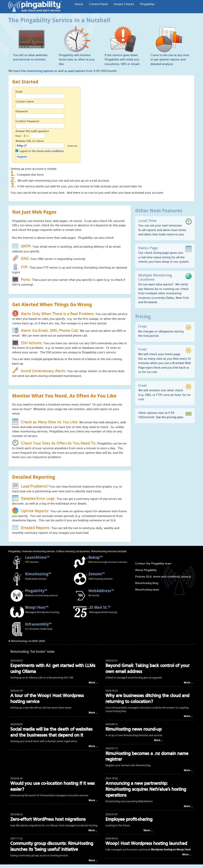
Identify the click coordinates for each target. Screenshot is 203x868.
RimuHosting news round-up (134, 730)
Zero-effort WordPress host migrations (48, 820)
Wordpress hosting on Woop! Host (171, 850)
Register (22, 157)
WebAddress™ (101, 591)
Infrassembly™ (38, 624)
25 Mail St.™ (100, 607)
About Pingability (146, 570)
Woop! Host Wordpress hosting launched (146, 844)
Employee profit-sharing (129, 820)
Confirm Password (27, 121)
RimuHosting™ (38, 574)
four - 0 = (22, 136)
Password (22, 111)
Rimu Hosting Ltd (69, 551)
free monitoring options (37, 71)
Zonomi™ (97, 574)
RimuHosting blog (147, 583)
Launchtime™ (37, 557)
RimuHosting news (147, 590)
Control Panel (98, 4)
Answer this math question (32, 131)
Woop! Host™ (37, 607)
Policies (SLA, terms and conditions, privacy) (163, 577)
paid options (77, 71)
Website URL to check (30, 141)
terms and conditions (50, 151)
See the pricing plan (170, 417)
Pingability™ (36, 591)
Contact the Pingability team (153, 564)
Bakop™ (95, 557)
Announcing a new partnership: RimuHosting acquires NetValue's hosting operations (146, 790)
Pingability (147, 4)
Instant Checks (124, 4)
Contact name (25, 101)
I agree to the (41, 151)
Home (79, 4)
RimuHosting (99, 551)
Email (19, 92)
